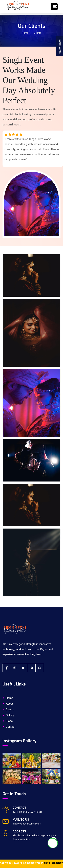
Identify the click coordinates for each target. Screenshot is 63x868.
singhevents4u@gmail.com (27, 824)
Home (25, 33)
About (9, 704)
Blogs (9, 721)
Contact (11, 727)
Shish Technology (53, 863)
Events (10, 709)
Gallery (10, 715)
